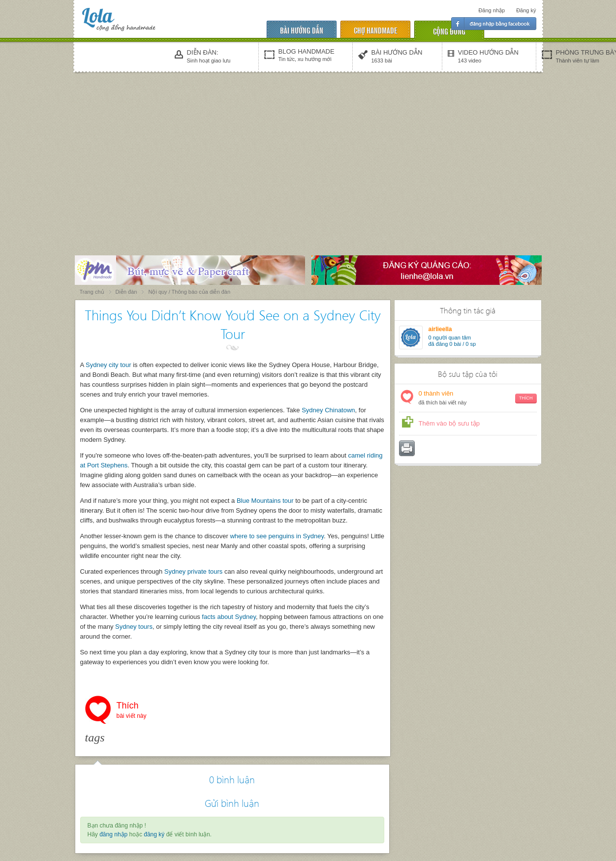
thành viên (478, 398)
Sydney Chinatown (328, 410)
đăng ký (154, 834)
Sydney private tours (194, 571)
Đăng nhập (492, 10)
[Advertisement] (308, 149)
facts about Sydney (229, 617)
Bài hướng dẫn (302, 30)
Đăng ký (526, 10)
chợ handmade (375, 30)
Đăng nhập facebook (494, 24)
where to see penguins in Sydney (277, 536)
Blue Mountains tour (265, 501)
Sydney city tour (108, 365)
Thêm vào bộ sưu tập (449, 423)
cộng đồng (449, 31)
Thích (132, 711)
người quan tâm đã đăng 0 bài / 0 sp (452, 341)
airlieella (440, 329)
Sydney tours (134, 627)
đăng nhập (113, 834)
